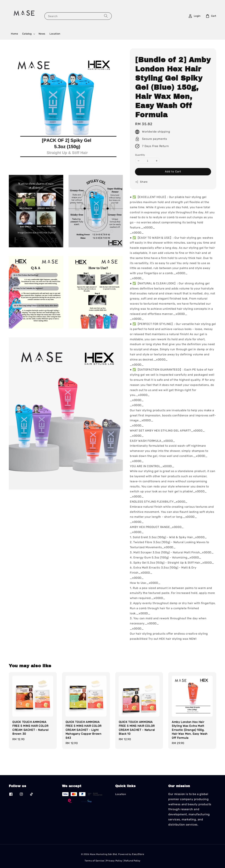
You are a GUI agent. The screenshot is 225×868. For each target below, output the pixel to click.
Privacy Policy (114, 861)
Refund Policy (132, 861)
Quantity (140, 155)
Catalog (27, 34)
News (42, 34)
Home (14, 34)
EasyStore (138, 854)
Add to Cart (173, 172)
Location (55, 34)
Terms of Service (94, 861)
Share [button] (141, 182)
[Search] (106, 16)
